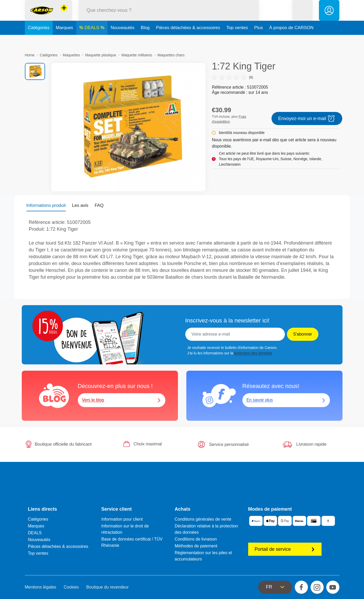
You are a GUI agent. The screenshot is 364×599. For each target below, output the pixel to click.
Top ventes (237, 40)
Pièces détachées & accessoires (188, 40)
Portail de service (285, 549)
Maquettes (71, 55)
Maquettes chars (171, 55)
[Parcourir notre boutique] (169, 17)
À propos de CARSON (291, 40)
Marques (64, 40)
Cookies (71, 587)
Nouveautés (123, 40)
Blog (145, 40)
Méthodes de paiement (196, 546)
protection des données (253, 353)
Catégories (39, 40)
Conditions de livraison (196, 539)
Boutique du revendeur (107, 587)
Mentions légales (41, 587)
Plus (259, 40)
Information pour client (122, 519)
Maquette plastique (101, 55)
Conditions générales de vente (203, 519)
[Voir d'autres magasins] (64, 14)
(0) (232, 77)
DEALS (93, 40)
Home (30, 55)
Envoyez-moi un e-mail (307, 118)
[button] (302, 17)
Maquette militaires (137, 55)
